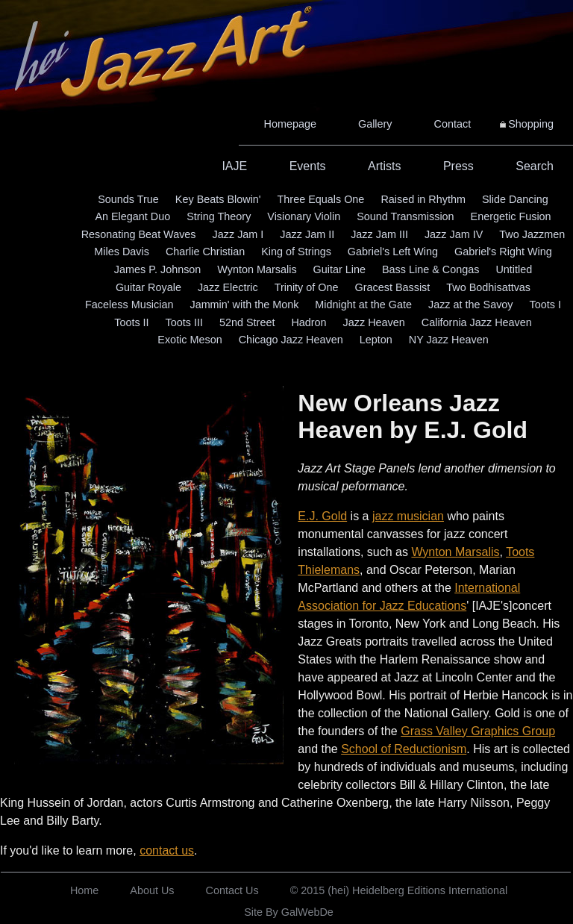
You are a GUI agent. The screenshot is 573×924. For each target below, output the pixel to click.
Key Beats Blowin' (218, 199)
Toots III (184, 322)
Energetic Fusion (511, 216)
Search (535, 166)
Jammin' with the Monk (244, 305)
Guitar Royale (148, 287)
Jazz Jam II (307, 234)
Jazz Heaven (374, 322)
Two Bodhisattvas (488, 287)
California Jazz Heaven (477, 322)
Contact (453, 124)
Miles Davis (122, 252)
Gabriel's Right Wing (503, 252)
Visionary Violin (304, 216)
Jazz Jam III (379, 234)
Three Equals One (321, 199)
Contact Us (232, 890)
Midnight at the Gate (363, 305)
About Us (152, 890)
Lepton (376, 340)
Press (458, 166)
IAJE (234, 166)
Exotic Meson (190, 340)
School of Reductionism (404, 749)
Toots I (545, 305)
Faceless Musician (129, 305)
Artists (384, 166)
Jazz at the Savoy (471, 305)
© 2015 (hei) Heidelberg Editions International (399, 890)
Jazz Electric (228, 287)
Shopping (531, 124)
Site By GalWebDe (289, 912)
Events (308, 166)
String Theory (219, 216)
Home (84, 890)
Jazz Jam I (238, 234)
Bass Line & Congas (430, 269)
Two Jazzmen (532, 234)
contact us (167, 850)
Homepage (290, 124)
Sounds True (128, 199)
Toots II (131, 322)
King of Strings (296, 252)
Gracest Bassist (393, 287)
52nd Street (247, 322)
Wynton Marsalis (257, 269)
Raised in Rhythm (423, 199)
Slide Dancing (515, 199)
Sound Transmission (405, 216)
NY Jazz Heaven (449, 340)
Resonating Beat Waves (139, 234)
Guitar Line (339, 269)
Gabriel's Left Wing (393, 252)
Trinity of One (307, 287)
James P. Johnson (158, 269)
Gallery (375, 124)
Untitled (514, 269)
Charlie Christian (205, 252)
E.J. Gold (322, 516)
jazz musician (408, 516)
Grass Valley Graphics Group (478, 731)
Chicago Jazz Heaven (291, 340)
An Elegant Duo (132, 216)
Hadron (309, 322)
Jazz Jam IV (454, 234)
